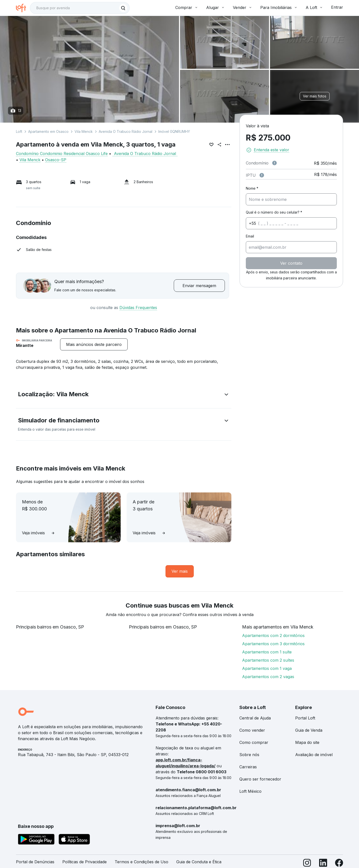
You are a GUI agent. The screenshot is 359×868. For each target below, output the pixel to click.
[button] (124, 395)
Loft (19, 131)
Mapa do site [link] (307, 742)
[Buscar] (123, 8)
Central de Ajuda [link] (255, 718)
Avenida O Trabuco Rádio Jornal (126, 131)
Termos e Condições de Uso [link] (141, 862)
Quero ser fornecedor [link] (260, 779)
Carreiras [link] (248, 767)
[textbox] (80, 8)
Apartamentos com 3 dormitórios (273, 644)
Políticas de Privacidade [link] (85, 862)
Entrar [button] (337, 7)
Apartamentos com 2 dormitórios (273, 635)
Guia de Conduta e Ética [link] (199, 862)
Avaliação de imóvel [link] (314, 755)
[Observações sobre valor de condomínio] (274, 163)
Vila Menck (84, 131)
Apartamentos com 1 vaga (267, 668)
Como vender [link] (252, 730)
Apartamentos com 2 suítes (268, 660)
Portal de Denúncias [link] (35, 862)
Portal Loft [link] (305, 718)
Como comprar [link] (254, 742)
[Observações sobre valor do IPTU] (262, 175)
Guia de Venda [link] (309, 730)
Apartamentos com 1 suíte (267, 652)
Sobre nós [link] (249, 755)
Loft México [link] (250, 791)
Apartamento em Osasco (48, 131)
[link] (180, 571)
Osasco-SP (56, 160)
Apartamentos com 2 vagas (268, 677)
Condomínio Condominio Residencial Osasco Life (62, 154)
